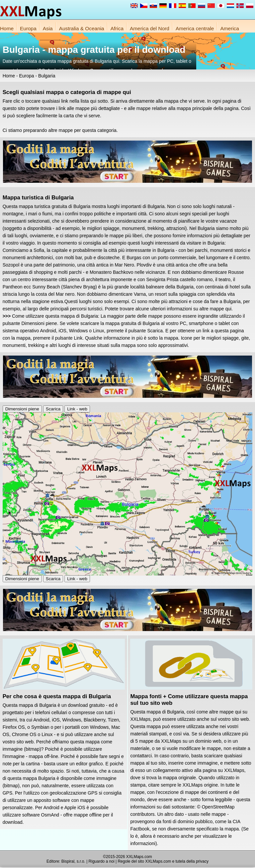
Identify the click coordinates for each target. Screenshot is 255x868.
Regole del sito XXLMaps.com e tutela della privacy (163, 861)
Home (7, 28)
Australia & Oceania (82, 28)
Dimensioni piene (22, 409)
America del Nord (150, 28)
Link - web (77, 409)
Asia (48, 28)
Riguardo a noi (102, 861)
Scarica (53, 409)
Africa (117, 28)
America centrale (195, 28)
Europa (28, 28)
